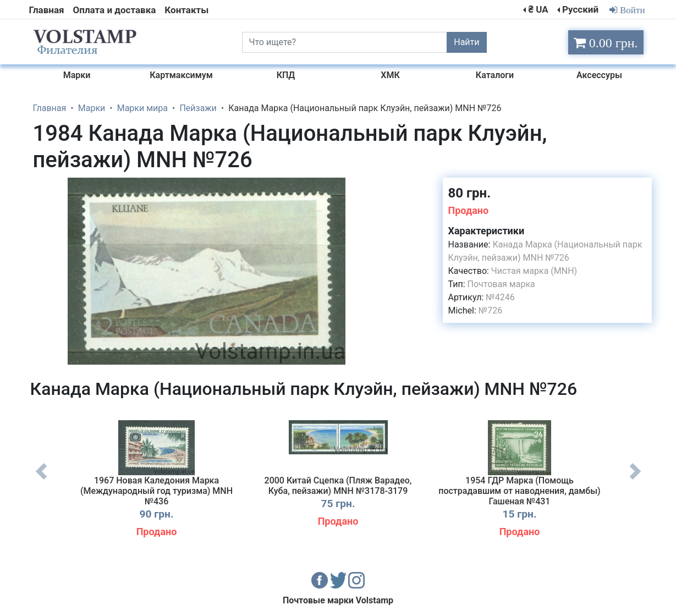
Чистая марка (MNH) (534, 271)
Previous (41, 480)
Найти (466, 42)
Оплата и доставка (115, 10)
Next (635, 480)
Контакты (186, 10)
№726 (490, 310)
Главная (47, 10)
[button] (371, 188)
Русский (580, 9)
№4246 (500, 297)
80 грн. (470, 193)
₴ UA (538, 9)
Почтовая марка (501, 284)
